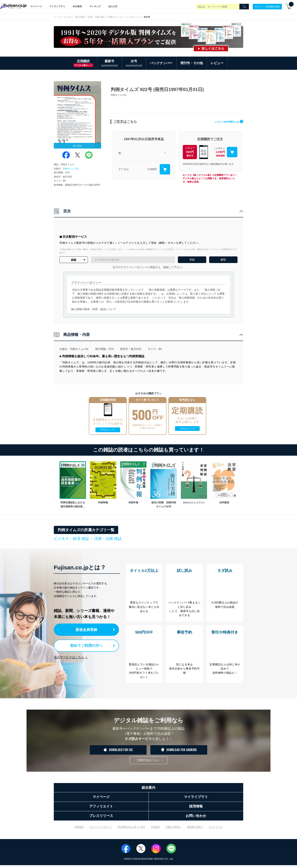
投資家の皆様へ (195, 830)
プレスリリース (101, 819)
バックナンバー (133, 17)
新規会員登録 (88, 629)
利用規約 (79, 830)
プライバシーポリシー (101, 830)
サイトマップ (216, 830)
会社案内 (155, 830)
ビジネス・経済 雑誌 (74, 17)
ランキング (95, 6)
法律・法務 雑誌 (96, 17)
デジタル (124, 169)
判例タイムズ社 (71, 169)
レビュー (217, 63)
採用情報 (196, 809)
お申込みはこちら (108, 430)
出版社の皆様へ (174, 830)
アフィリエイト (101, 809)
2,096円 (152, 169)
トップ (57, 17)
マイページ (36, 6)
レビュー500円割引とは (226, 122)
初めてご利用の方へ (84, 645)
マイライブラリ (57, 6)
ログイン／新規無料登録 (267, 6)
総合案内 (148, 790)
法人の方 (113, 6)
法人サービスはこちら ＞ (71, 656)
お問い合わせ (196, 819)
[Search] (244, 7)
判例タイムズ (115, 17)
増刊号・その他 (192, 63)
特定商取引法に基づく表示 (131, 830)
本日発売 (77, 6)
